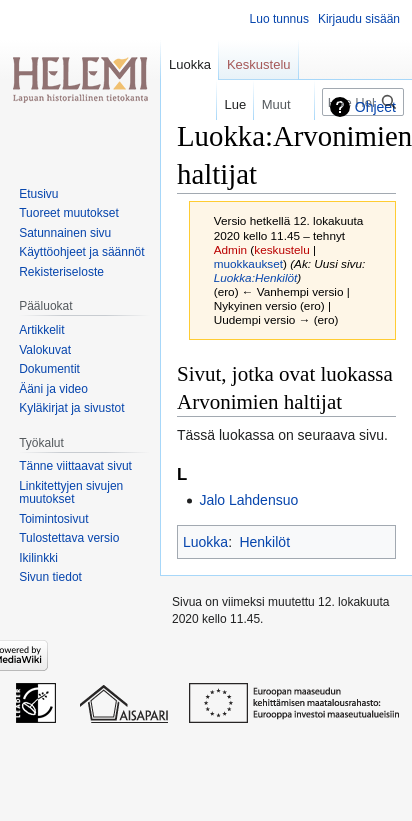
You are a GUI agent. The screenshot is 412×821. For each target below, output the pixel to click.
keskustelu (282, 249)
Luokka (205, 542)
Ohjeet (375, 107)
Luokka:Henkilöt (256, 277)
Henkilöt (264, 542)
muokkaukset (248, 263)
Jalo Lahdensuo (248, 500)
